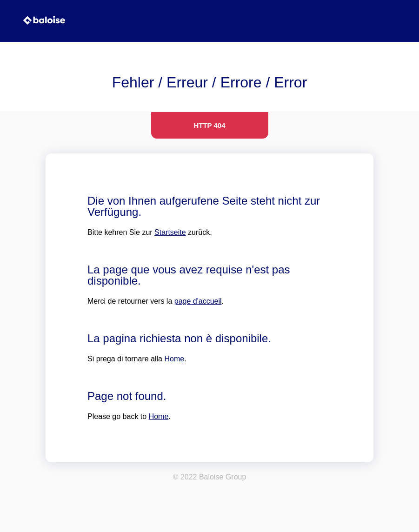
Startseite (170, 232)
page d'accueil (198, 301)
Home (174, 359)
